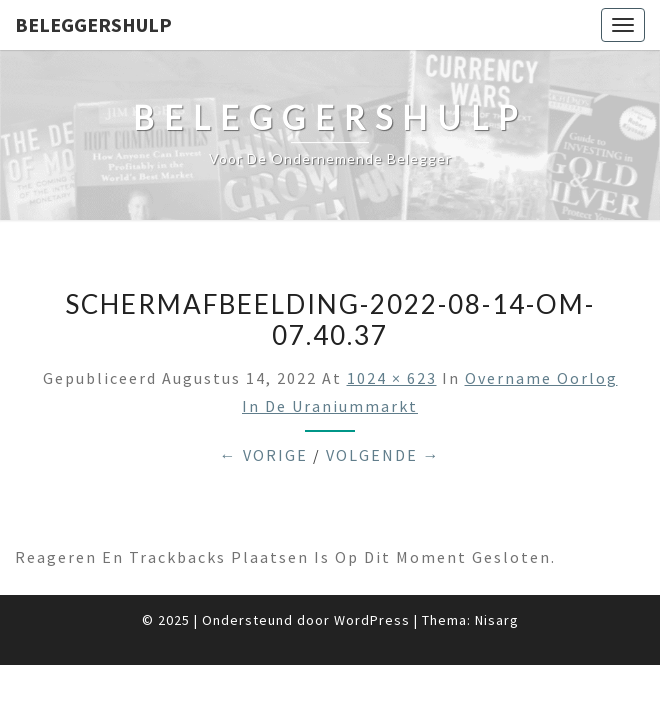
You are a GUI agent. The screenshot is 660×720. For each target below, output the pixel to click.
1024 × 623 (392, 378)
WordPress (372, 620)
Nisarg (497, 620)
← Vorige (264, 455)
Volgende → (383, 455)
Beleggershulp (93, 24)
